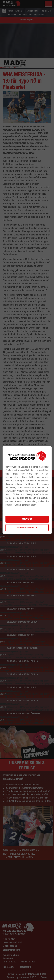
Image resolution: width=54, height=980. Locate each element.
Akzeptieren (27, 519)
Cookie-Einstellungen (27, 528)
